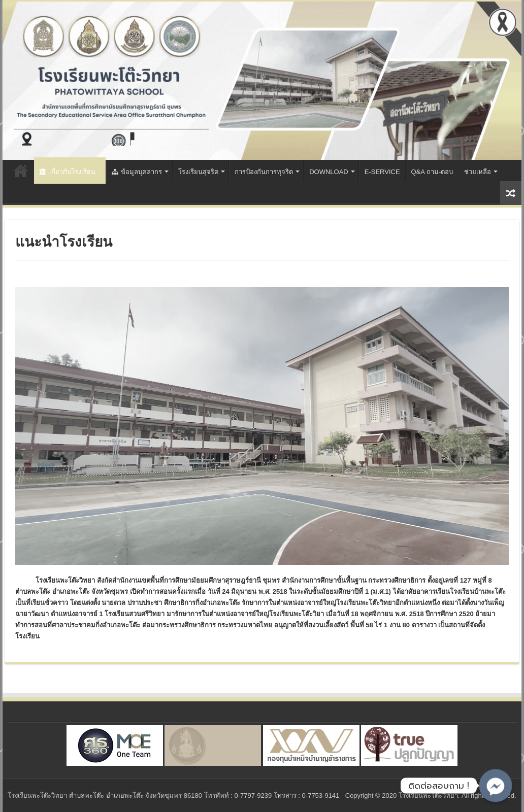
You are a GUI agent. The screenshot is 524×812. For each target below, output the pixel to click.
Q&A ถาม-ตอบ (432, 172)
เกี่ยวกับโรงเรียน (67, 172)
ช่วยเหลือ (478, 172)
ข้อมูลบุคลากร (137, 172)
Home (21, 171)
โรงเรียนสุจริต (198, 172)
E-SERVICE (382, 172)
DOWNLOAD (329, 172)
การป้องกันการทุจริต (264, 172)
